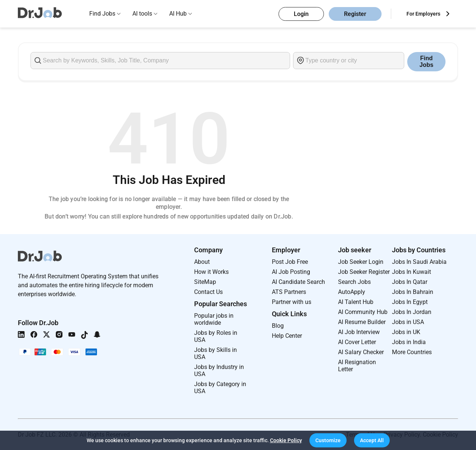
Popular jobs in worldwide (214, 319)
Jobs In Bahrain (413, 292)
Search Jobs (354, 282)
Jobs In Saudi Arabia (419, 262)
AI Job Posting (291, 272)
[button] (328, 440)
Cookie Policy (286, 440)
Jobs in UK (406, 332)
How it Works (211, 272)
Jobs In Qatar (410, 282)
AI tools (142, 14)
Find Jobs (102, 14)
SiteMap (205, 282)
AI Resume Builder (362, 322)
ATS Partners (289, 292)
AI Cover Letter (357, 342)
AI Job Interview (359, 332)
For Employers (423, 14)
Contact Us (208, 292)
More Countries (412, 352)
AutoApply (352, 292)
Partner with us (292, 302)
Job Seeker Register (364, 272)
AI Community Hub (363, 312)
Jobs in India (409, 342)
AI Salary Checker (361, 352)
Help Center (287, 336)
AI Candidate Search (298, 282)
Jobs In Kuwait (411, 272)
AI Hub (178, 14)
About (202, 262)
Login (301, 14)
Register (355, 14)
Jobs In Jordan (412, 312)
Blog (278, 326)
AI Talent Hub (356, 302)
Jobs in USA (408, 322)
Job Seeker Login (361, 262)
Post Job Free (290, 262)
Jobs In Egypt (410, 302)
